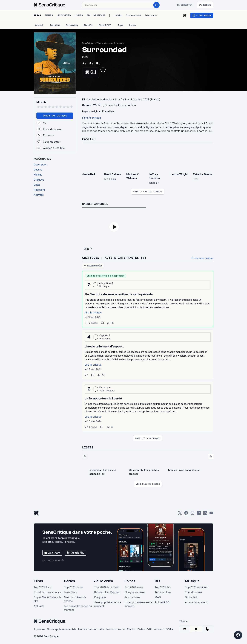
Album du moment (196, 602)
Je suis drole (132, 597)
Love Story (71, 592)
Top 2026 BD (163, 587)
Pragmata (100, 597)
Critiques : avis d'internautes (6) (114, 257)
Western (108, 43)
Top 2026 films (43, 587)
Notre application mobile (62, 629)
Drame (109, 105)
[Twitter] (180, 513)
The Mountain (193, 592)
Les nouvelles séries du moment (78, 607)
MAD (158, 597)
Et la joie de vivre (135, 592)
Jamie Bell (88, 174)
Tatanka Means (203, 174)
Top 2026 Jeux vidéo (107, 587)
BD (157, 581)
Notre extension (88, 629)
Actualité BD (162, 602)
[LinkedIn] (205, 513)
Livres (130, 581)
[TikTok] (199, 513)
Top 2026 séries (74, 587)
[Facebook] (186, 513)
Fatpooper (105, 387)
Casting (89, 139)
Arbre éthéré (106, 283)
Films (99, 43)
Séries (69, 581)
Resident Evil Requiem (107, 592)
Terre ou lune (163, 592)
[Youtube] (211, 513)
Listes (88, 447)
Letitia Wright (179, 174)
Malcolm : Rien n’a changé (75, 599)
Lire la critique (93, 312)
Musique (192, 581)
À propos (39, 629)
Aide (102, 629)
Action (132, 105)
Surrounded (120, 43)
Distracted (191, 597)
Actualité (39, 606)
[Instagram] (192, 513)
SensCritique (88, 43)
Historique (120, 105)
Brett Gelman (113, 174)
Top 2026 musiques (197, 587)
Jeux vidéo (104, 581)
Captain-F (105, 335)
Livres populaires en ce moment (138, 604)
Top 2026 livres (134, 587)
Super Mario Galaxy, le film (47, 599)
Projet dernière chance (47, 592)
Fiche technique (92, 118)
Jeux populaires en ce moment (108, 604)
